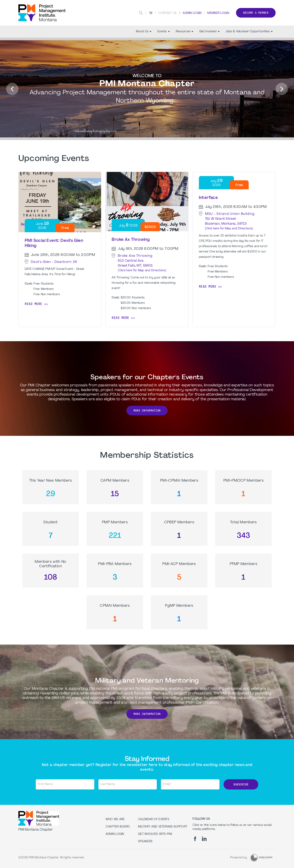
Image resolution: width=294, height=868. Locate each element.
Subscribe (241, 784)
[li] (204, 839)
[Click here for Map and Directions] (142, 271)
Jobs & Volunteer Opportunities (249, 32)
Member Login (218, 13)
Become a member (256, 13)
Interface (208, 198)
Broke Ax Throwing (131, 240)
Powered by (239, 858)
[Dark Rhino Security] (261, 858)
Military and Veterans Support (163, 827)
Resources (185, 32)
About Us (144, 32)
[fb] (195, 839)
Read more (33, 304)
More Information (147, 411)
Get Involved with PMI (155, 834)
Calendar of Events (154, 819)
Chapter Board (118, 827)
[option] (147, 89)
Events (164, 32)
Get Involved (209, 32)
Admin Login (192, 13)
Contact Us (168, 13)
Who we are (115, 819)
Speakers (145, 842)
